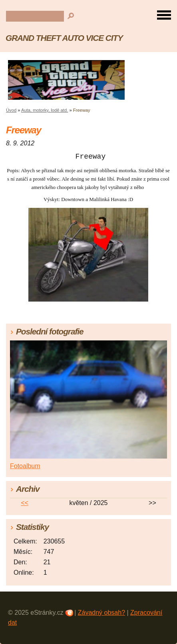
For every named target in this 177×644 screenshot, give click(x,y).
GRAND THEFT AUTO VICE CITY (64, 38)
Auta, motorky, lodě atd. (45, 110)
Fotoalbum (25, 466)
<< (25, 503)
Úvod (11, 110)
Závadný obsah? (101, 613)
